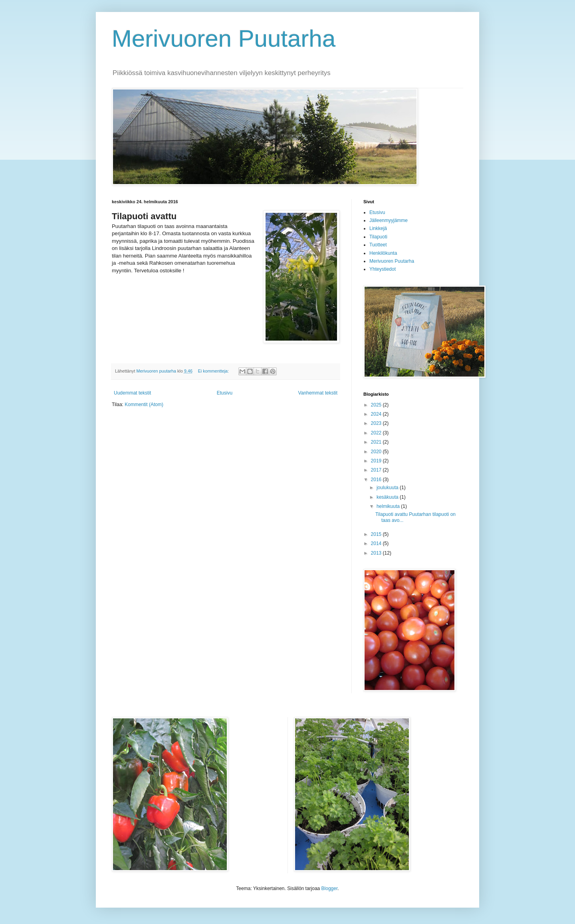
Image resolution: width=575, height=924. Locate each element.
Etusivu (225, 393)
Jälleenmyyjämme (389, 220)
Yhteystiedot (383, 269)
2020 (377, 452)
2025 (377, 405)
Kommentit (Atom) (144, 404)
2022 (377, 433)
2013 (377, 553)
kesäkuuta (388, 497)
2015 (377, 534)
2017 (377, 470)
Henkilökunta (383, 253)
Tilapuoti (378, 237)
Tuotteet (378, 245)
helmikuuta (389, 506)
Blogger (330, 888)
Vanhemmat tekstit (318, 393)
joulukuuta (388, 488)
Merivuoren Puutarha (224, 39)
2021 (377, 442)
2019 (377, 461)
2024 (377, 414)
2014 (377, 543)
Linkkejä (378, 228)
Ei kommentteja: (214, 371)
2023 (377, 423)
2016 (377, 480)
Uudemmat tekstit (132, 393)
